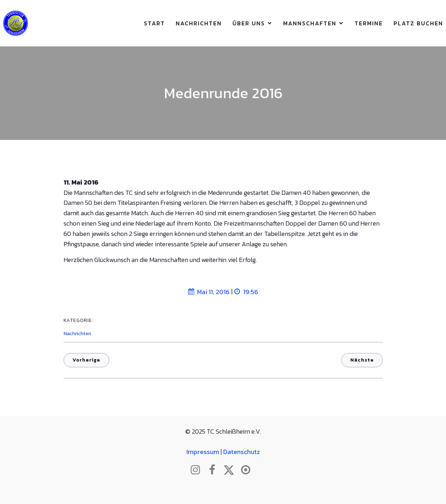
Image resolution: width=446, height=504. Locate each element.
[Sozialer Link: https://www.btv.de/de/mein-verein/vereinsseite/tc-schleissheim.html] (248, 470)
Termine (369, 23)
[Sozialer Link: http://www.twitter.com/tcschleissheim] (232, 470)
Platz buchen (418, 23)
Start (154, 23)
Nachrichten (199, 23)
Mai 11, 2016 (209, 292)
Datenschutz (242, 452)
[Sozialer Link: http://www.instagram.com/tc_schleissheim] (198, 470)
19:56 (246, 292)
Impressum (203, 452)
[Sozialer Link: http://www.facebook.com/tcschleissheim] (215, 470)
